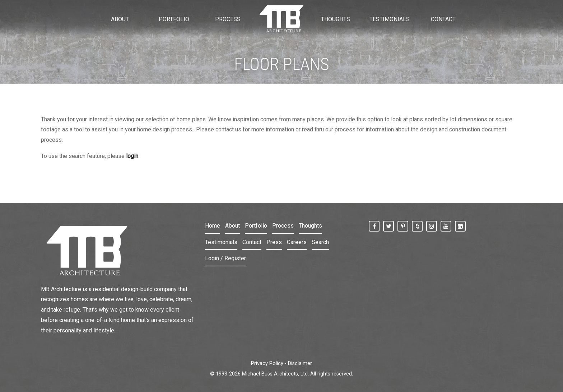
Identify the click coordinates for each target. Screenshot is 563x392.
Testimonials (221, 242)
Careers (297, 242)
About (232, 226)
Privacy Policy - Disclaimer (281, 363)
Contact (252, 242)
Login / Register (225, 258)
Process (283, 226)
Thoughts (310, 226)
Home (213, 226)
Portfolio (256, 226)
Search (320, 242)
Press (274, 242)
